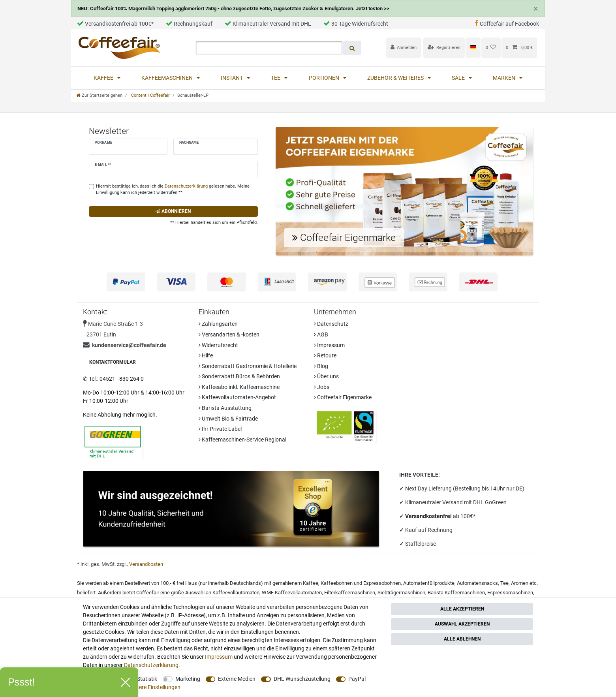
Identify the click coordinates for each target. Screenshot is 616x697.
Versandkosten (146, 564)
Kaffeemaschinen (168, 78)
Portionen (325, 78)
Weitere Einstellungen (154, 687)
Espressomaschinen (510, 593)
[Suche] (352, 48)
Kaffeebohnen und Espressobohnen (361, 583)
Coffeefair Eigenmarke (343, 397)
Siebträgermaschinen (401, 593)
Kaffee (104, 78)
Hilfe (206, 355)
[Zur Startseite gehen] (100, 95)
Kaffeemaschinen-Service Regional (242, 440)
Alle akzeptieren (462, 609)
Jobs (322, 387)
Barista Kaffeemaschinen (456, 593)
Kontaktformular (113, 362)
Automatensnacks (477, 583)
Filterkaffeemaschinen (350, 593)
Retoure (325, 355)
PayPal (357, 679)
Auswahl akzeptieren (462, 624)
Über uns (326, 376)
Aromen (520, 583)
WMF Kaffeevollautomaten (292, 593)
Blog (321, 366)
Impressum (329, 345)
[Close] (535, 9)
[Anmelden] (404, 48)
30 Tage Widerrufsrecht (356, 24)
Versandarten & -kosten (229, 334)
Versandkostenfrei (429, 516)
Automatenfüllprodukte (429, 583)
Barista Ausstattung (225, 408)
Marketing (188, 679)
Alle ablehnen (462, 639)
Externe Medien (237, 679)
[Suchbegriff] (269, 48)
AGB (321, 334)
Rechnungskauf (189, 24)
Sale (459, 78)
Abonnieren (173, 211)
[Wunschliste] (491, 48)
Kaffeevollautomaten (236, 593)
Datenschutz (331, 324)
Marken (505, 78)
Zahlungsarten (218, 324)
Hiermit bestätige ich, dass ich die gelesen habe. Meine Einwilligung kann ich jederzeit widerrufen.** (173, 190)
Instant (232, 78)
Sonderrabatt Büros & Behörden (239, 376)
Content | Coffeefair (150, 95)
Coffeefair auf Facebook (507, 24)
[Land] (473, 47)
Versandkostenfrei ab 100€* (115, 24)
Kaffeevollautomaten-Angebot (237, 397)
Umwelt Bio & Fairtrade (228, 419)
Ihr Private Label (220, 429)
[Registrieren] (444, 48)
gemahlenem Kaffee (295, 583)
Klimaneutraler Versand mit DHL (268, 24)
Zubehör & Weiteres (396, 78)
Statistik (147, 679)
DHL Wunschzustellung (302, 679)
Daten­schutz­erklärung (151, 665)
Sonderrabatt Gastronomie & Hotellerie (248, 366)
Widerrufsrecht (218, 345)
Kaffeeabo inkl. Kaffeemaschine (239, 387)
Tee (276, 78)
